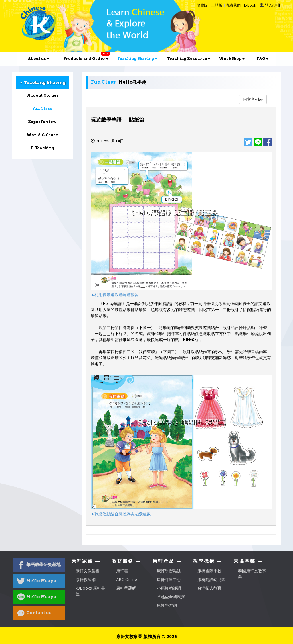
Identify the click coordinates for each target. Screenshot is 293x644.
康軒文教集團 (88, 571)
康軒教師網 (86, 579)
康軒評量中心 (169, 579)
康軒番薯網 (126, 588)
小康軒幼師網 (169, 588)
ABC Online (127, 579)
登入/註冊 (273, 5)
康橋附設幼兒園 (211, 579)
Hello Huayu (37, 581)
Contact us (34, 613)
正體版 (217, 5)
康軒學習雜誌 (169, 571)
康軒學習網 (167, 605)
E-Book (250, 5)
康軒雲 (122, 571)
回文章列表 (253, 99)
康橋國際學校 (209, 571)
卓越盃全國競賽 (171, 597)
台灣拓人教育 (209, 588)
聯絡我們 (233, 5)
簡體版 (202, 5)
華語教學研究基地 (39, 565)
